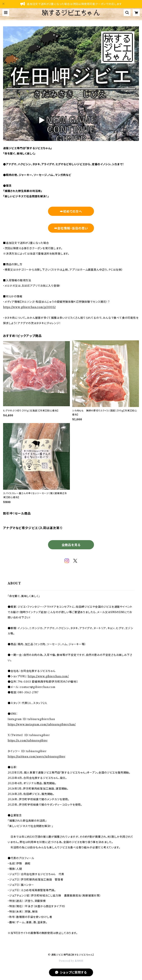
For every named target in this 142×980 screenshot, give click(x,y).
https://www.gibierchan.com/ (48, 676)
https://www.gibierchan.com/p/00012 (29, 307)
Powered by (71, 961)
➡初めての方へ (71, 211)
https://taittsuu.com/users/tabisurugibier (37, 757)
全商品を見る (71, 545)
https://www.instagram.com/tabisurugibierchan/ (42, 724)
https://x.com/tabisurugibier (28, 740)
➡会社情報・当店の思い (71, 228)
